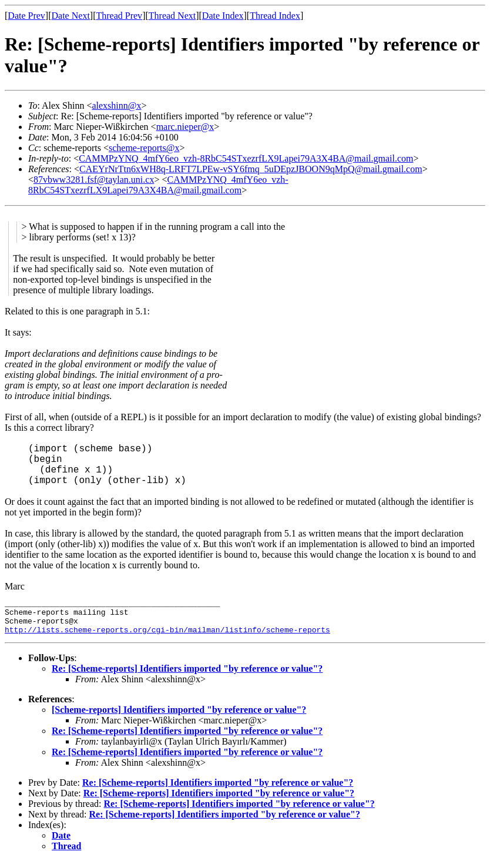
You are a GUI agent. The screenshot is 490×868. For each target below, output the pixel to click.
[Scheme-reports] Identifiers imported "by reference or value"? (179, 717)
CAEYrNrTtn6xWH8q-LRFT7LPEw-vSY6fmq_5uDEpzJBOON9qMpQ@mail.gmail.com (251, 169)
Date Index (223, 16)
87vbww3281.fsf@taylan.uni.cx (94, 180)
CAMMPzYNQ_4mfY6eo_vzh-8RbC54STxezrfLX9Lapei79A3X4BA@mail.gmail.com (246, 158)
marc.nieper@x (185, 127)
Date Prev (26, 16)
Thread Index (275, 16)
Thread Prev (119, 16)
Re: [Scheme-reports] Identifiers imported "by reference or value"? (187, 676)
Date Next (71, 16)
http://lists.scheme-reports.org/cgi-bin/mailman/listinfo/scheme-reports (167, 636)
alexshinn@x (116, 105)
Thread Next (172, 16)
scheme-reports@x (144, 148)
